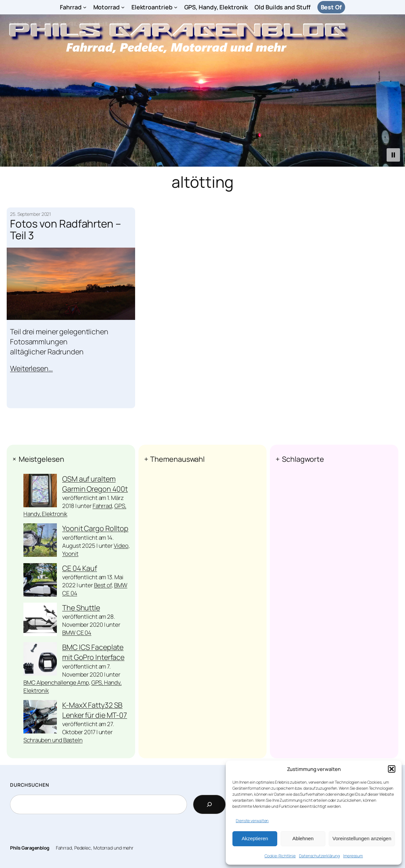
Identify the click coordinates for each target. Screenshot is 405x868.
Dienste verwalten (252, 821)
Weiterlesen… (31, 368)
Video (121, 546)
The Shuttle (81, 607)
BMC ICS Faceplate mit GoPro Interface (93, 652)
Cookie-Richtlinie (280, 856)
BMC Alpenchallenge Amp (56, 682)
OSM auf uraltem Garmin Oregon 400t (95, 484)
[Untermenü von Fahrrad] (85, 7)
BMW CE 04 (77, 633)
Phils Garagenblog (30, 848)
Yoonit (70, 554)
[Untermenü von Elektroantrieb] (176, 7)
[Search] (209, 804)
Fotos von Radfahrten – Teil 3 (66, 229)
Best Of (331, 7)
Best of (103, 585)
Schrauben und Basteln (53, 740)
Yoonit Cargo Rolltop (95, 528)
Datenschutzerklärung (319, 856)
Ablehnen (303, 838)
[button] (392, 769)
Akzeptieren (255, 838)
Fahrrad (102, 506)
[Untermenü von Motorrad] (123, 7)
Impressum (353, 856)
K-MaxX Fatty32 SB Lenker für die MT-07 (95, 710)
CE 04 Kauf (80, 568)
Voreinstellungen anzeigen (362, 838)
